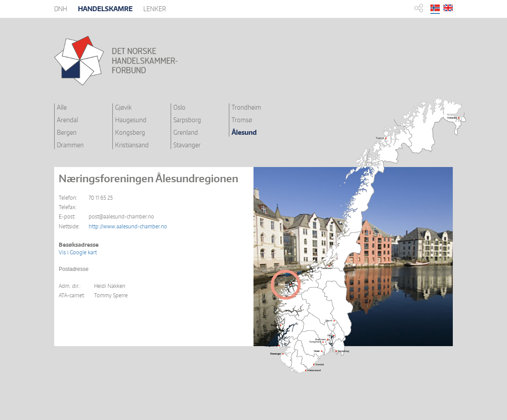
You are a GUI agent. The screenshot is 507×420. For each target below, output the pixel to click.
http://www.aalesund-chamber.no (128, 226)
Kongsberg (130, 132)
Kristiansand (132, 145)
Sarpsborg (187, 120)
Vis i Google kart (78, 252)
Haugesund (131, 120)
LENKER (155, 9)
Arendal (67, 120)
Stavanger (187, 145)
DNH (61, 9)
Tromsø (242, 120)
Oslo (179, 107)
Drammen (70, 145)
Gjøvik (123, 107)
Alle (62, 107)
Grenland (186, 132)
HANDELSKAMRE (105, 9)
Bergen (67, 132)
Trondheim (246, 107)
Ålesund (244, 132)
